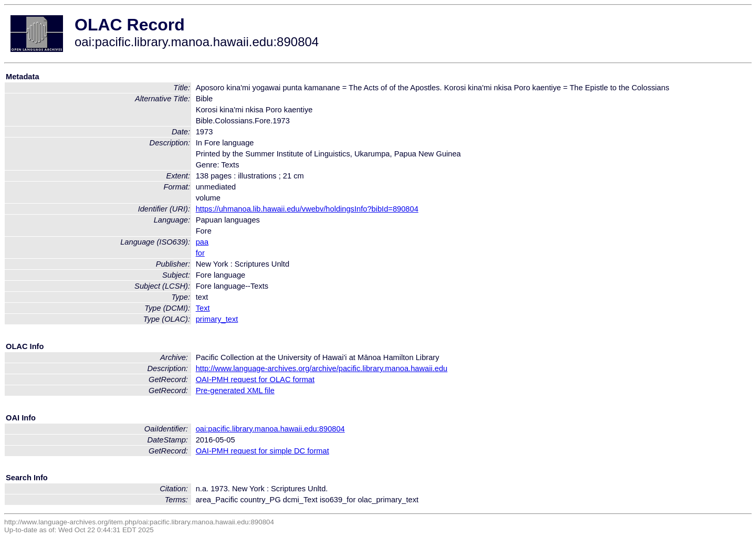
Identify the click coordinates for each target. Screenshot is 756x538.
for (200, 253)
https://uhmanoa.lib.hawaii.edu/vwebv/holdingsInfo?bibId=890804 (307, 209)
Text (203, 308)
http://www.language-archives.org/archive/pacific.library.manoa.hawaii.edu (322, 368)
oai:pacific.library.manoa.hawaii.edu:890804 (270, 429)
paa (202, 242)
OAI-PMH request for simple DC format (262, 451)
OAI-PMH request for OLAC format (255, 379)
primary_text (217, 319)
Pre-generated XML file (235, 391)
